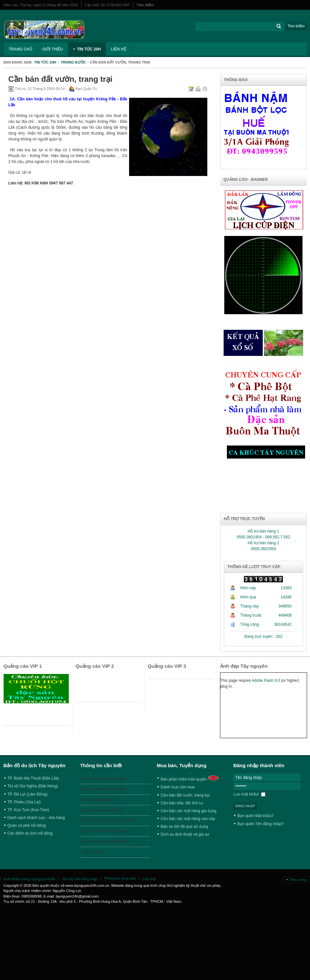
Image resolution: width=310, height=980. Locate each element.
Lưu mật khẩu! (249, 794)
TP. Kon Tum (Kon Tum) (28, 810)
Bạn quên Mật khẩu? (256, 816)
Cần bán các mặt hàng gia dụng (189, 811)
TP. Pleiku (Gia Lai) (24, 802)
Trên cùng (298, 880)
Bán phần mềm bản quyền (184, 779)
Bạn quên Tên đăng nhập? (261, 824)
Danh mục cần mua (178, 787)
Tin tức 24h (45, 62)
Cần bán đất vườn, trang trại (185, 795)
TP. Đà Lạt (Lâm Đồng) (28, 794)
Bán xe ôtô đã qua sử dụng (184, 826)
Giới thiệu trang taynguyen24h (30, 879)
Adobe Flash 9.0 (266, 680)
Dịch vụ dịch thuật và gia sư (185, 834)
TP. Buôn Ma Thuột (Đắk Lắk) (33, 778)
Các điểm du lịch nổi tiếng (30, 833)
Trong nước (74, 62)
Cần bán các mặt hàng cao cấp (188, 819)
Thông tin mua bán (120, 878)
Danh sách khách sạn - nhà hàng (36, 818)
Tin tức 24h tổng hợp (79, 879)
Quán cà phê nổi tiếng (27, 826)
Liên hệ (149, 879)
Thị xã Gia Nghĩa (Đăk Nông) (33, 786)
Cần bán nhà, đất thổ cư (182, 803)
